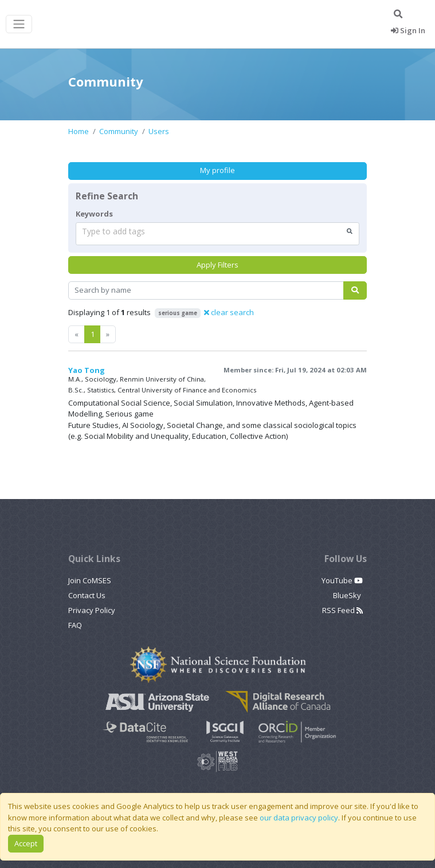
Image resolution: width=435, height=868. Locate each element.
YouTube (342, 580)
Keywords (94, 214)
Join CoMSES (90, 580)
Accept (26, 843)
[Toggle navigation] (19, 24)
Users (159, 131)
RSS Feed (342, 610)
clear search (229, 312)
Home (79, 131)
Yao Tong (87, 370)
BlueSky (348, 595)
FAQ (75, 625)
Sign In (408, 30)
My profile (217, 170)
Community (119, 131)
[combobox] (217, 234)
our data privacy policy (299, 818)
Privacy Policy (92, 610)
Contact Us (87, 595)
